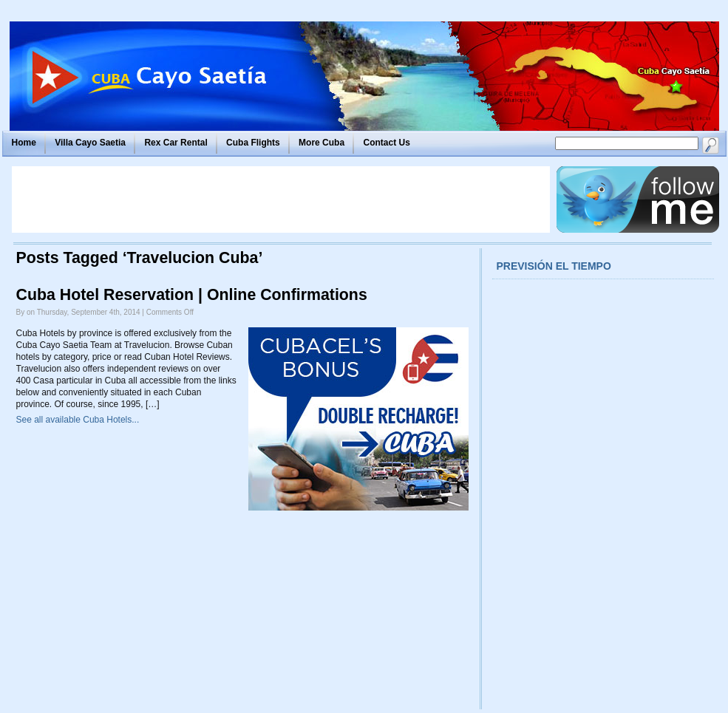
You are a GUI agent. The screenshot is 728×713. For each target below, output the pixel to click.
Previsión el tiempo (554, 266)
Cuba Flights (253, 143)
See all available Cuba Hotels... (78, 420)
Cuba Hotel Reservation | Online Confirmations (192, 295)
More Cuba (322, 143)
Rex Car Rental (176, 143)
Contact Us (386, 143)
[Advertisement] (281, 199)
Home (24, 143)
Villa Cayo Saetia (90, 143)
